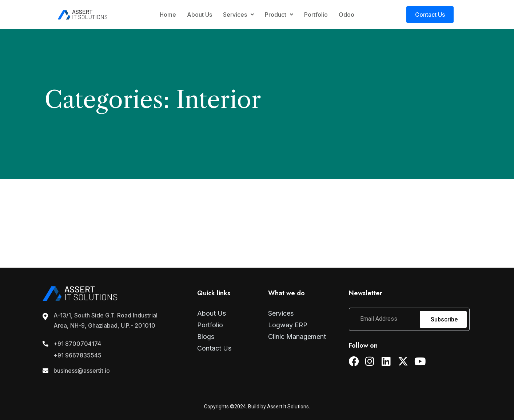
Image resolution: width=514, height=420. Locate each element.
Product (279, 15)
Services (238, 15)
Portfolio (316, 15)
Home (168, 15)
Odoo (346, 15)
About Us (200, 15)
